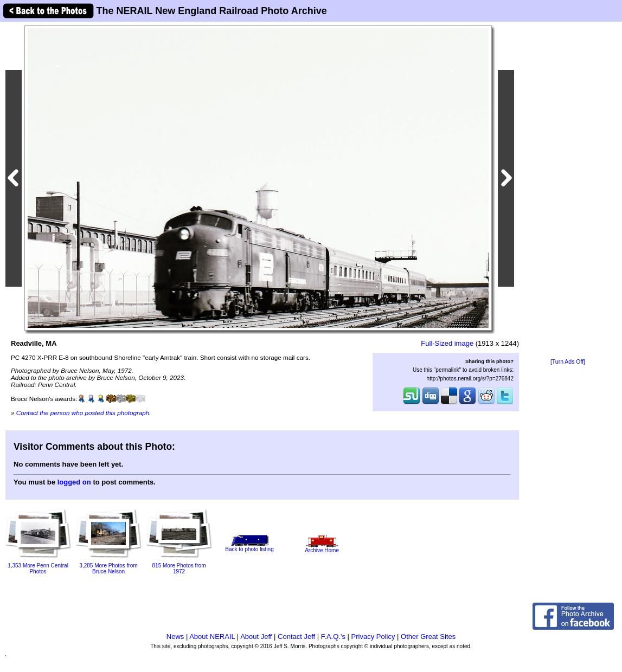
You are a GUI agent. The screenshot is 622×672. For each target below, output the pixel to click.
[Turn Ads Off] (568, 362)
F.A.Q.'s (333, 637)
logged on (74, 482)
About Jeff (256, 637)
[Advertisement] (568, 191)
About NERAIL (212, 637)
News (175, 637)
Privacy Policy (373, 637)
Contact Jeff (296, 637)
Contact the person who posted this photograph (83, 413)
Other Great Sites (428, 637)
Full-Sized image (447, 343)
